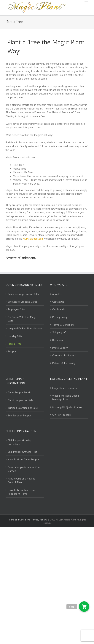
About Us (57, 294)
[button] (84, 607)
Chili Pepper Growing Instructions (20, 442)
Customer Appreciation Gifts (23, 294)
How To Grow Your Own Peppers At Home (21, 492)
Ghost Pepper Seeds (19, 392)
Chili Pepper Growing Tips (22, 452)
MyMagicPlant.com (33, 239)
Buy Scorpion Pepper (20, 415)
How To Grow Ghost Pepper (23, 459)
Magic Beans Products (64, 388)
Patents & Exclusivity (64, 363)
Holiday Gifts (15, 336)
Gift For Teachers (62, 415)
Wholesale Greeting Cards (23, 302)
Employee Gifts (16, 309)
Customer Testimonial (64, 355)
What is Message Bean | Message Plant (66, 398)
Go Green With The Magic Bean (22, 319)
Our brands (59, 309)
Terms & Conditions (63, 325)
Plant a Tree (15, 344)
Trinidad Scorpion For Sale (23, 408)
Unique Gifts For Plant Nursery (25, 328)
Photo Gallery (60, 348)
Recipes (12, 351)
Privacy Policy (60, 317)
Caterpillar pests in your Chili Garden (24, 469)
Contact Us (58, 302)
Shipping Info (60, 332)
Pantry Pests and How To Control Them (22, 480)
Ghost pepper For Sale (21, 400)
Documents (58, 340)
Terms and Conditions (19, 520)
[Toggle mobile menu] (86, 3)
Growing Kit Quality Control (67, 407)
